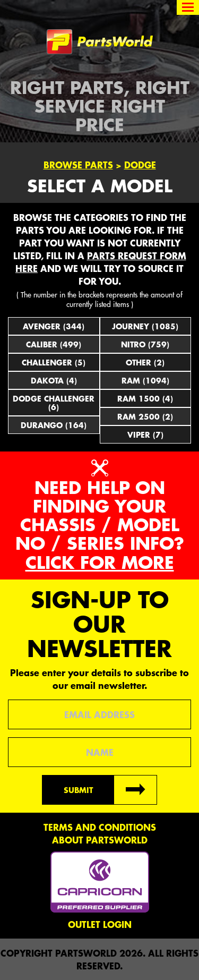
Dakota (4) (54, 380)
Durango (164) (54, 425)
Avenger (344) (54, 326)
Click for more (100, 562)
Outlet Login (100, 924)
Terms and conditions (100, 827)
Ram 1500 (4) (145, 398)
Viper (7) (145, 434)
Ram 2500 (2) (145, 416)
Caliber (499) (54, 344)
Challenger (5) (54, 362)
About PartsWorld (100, 840)
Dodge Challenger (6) (54, 403)
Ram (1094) (145, 380)
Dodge (140, 165)
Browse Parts (78, 165)
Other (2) (145, 362)
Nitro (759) (145, 344)
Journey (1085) (145, 326)
